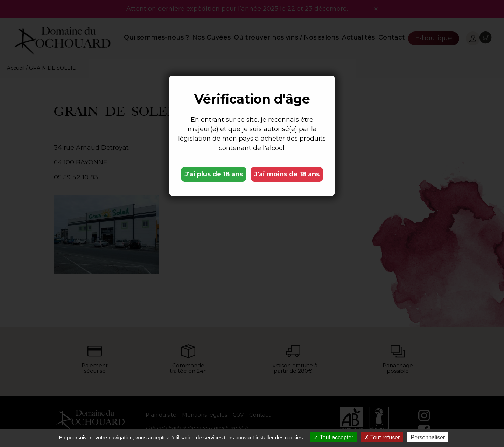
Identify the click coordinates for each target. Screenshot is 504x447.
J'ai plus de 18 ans (214, 174)
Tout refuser (382, 437)
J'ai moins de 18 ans (287, 174)
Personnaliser (428, 437)
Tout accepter (333, 437)
